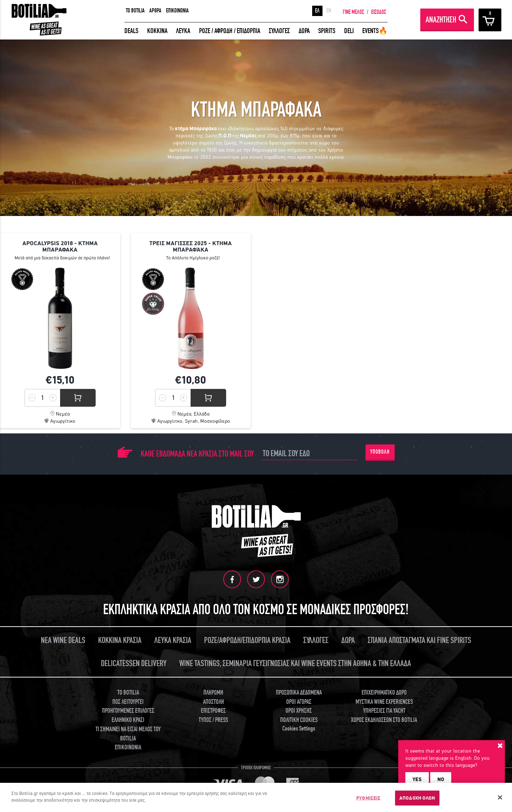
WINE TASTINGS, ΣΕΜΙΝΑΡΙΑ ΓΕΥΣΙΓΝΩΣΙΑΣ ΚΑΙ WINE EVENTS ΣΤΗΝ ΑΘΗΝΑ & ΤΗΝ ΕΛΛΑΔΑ (295, 663)
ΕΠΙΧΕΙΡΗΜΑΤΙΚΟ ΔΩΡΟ (384, 693)
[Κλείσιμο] (500, 797)
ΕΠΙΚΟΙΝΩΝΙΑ (177, 11)
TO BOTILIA (135, 11)
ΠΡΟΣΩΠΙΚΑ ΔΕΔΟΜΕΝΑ (299, 693)
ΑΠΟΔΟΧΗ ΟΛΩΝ (417, 798)
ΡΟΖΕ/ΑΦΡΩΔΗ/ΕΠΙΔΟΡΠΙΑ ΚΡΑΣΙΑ (247, 640)
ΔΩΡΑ (304, 31)
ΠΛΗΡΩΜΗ (213, 693)
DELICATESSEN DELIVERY (134, 663)
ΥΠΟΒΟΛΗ (380, 452)
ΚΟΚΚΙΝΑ (157, 31)
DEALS (131, 31)
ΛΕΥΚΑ (183, 31)
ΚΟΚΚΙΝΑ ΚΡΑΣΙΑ (120, 640)
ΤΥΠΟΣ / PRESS (213, 720)
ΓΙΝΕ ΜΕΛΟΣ (353, 12)
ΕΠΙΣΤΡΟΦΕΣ (213, 711)
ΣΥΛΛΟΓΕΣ (279, 31)
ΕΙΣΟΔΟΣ (379, 12)
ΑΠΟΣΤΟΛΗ (214, 702)
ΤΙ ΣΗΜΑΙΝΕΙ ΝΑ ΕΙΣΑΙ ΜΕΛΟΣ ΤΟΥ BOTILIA (128, 734)
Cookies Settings (299, 729)
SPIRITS (327, 31)
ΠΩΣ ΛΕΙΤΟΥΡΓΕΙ (128, 702)
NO (441, 779)
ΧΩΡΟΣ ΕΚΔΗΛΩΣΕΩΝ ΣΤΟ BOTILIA (384, 720)
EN (329, 11)
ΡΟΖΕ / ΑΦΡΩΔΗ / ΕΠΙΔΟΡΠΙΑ (230, 31)
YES (417, 779)
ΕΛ (317, 11)
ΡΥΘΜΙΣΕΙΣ (368, 798)
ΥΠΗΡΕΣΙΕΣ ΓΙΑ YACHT (384, 711)
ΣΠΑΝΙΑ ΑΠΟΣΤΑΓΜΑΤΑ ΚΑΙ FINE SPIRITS (419, 640)
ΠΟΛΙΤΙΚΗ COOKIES (299, 720)
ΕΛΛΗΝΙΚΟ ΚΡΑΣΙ (128, 720)
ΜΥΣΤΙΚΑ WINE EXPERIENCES (384, 702)
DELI (349, 31)
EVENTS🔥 (375, 31)
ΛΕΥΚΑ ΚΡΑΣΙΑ (173, 640)
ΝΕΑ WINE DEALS (63, 640)
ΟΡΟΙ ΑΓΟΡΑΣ (299, 702)
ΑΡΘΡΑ (155, 11)
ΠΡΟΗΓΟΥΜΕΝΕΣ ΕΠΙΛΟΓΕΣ (128, 711)
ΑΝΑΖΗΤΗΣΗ (441, 20)
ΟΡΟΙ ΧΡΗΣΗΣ (299, 711)
